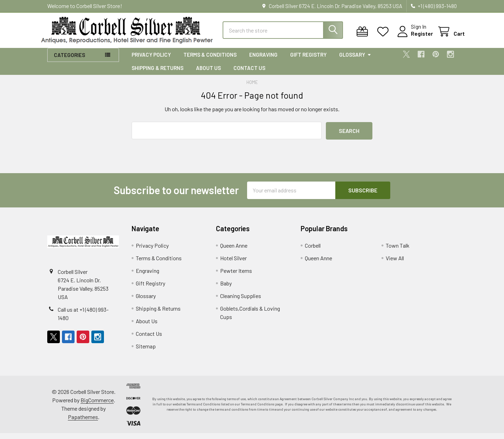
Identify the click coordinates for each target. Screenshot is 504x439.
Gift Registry (308, 61)
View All (395, 264)
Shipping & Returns (157, 74)
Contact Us (249, 74)
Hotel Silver (233, 264)
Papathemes (83, 423)
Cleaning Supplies (241, 302)
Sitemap (146, 352)
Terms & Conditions (210, 61)
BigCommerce (97, 406)
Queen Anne (234, 251)
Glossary (355, 61)
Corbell (313, 251)
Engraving (263, 61)
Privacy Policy (151, 61)
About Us (208, 74)
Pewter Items (236, 277)
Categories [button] (69, 61)
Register (414, 38)
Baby (226, 289)
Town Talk (398, 251)
